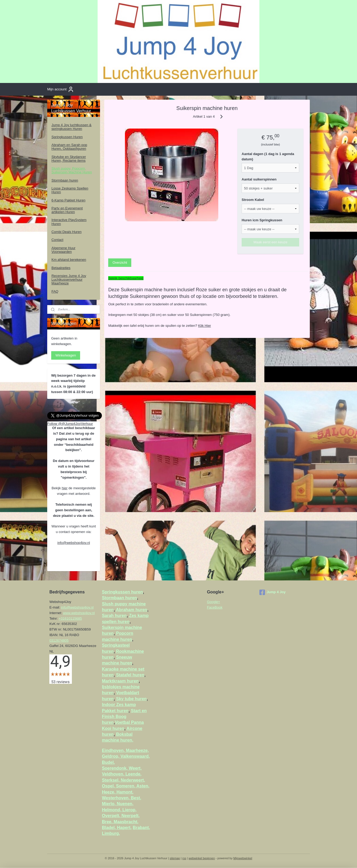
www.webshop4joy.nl (79, 613)
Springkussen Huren (67, 137)
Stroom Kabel (253, 200)
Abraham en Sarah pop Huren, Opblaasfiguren (69, 147)
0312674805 (59, 640)
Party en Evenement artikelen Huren (67, 210)
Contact (57, 240)
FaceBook (215, 607)
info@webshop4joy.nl (74, 543)
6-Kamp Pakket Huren (68, 200)
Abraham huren (132, 610)
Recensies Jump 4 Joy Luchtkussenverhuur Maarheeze (69, 280)
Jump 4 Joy (56, 406)
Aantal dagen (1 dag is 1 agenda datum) (268, 157)
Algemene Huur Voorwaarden (63, 250)
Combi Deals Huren (66, 232)
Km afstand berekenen (69, 260)
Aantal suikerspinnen (259, 179)
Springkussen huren (122, 592)
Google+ (214, 602)
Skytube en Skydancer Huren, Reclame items (69, 159)
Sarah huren (114, 616)
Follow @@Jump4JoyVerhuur (70, 424)
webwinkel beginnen (202, 858)
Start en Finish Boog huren (124, 717)
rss (184, 858)
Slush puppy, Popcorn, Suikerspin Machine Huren (72, 170)
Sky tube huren (131, 699)
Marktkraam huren (120, 681)
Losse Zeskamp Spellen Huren (70, 190)
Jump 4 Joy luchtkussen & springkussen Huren (71, 127)
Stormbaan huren (65, 180)
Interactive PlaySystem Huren (69, 222)
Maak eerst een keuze (271, 242)
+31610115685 (70, 618)
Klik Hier (205, 326)
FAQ (55, 291)
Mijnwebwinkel (243, 858)
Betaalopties (61, 268)
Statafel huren (130, 675)
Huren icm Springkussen (262, 220)
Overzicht (120, 263)
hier (65, 488)
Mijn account (61, 89)
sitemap (175, 858)
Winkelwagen (66, 355)
